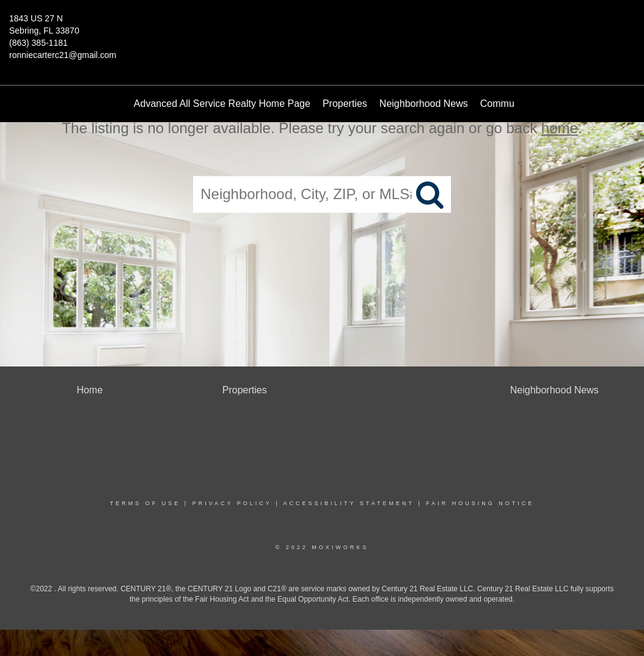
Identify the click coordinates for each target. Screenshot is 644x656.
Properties (345, 104)
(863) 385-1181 (38, 43)
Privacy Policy (232, 503)
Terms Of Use (145, 503)
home (560, 128)
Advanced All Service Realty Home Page (222, 104)
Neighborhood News (424, 104)
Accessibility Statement (349, 503)
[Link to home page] (322, 27)
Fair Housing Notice (480, 503)
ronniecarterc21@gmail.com (63, 55)
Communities (509, 104)
